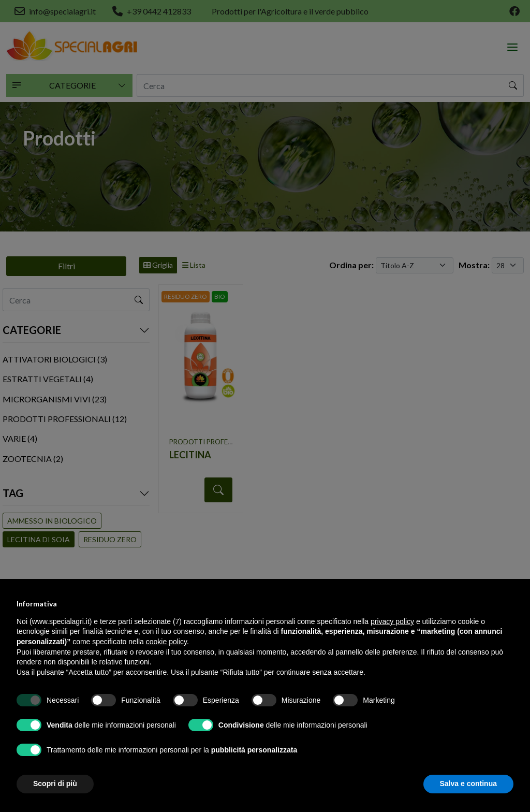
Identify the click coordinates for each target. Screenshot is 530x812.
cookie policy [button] (166, 642)
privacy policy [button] (392, 621)
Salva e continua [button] (468, 784)
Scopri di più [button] (55, 784)
